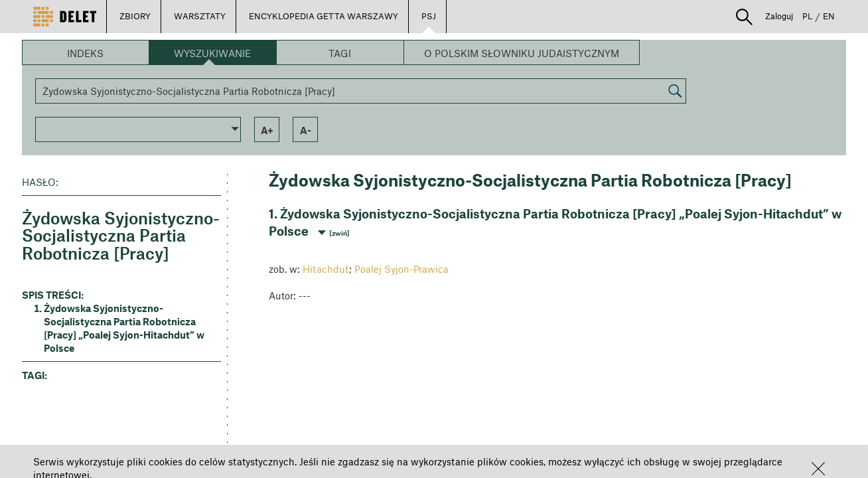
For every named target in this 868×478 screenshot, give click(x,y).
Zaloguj (779, 16)
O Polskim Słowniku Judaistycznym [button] (522, 53)
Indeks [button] (85, 53)
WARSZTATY (200, 16)
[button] (818, 469)
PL (807, 16)
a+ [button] (267, 130)
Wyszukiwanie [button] (212, 53)
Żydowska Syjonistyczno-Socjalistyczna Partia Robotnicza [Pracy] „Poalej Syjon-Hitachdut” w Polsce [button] (124, 328)
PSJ (429, 16)
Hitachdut (326, 269)
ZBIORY (135, 16)
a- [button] (306, 130)
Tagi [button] (340, 53)
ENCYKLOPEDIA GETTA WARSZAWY (324, 16)
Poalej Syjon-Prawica (401, 269)
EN (829, 16)
